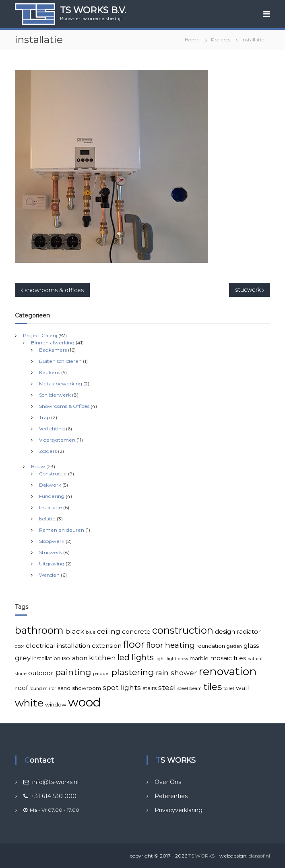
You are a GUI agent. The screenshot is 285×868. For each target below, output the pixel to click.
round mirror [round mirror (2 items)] (43, 689)
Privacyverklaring (179, 810)
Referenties (171, 796)
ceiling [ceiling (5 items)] (109, 631)
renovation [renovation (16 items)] (228, 671)
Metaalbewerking (61, 384)
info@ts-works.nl (51, 782)
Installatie (51, 507)
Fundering (52, 496)
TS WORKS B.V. (93, 10)
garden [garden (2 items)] (234, 646)
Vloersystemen (57, 440)
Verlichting (52, 429)
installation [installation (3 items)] (46, 658)
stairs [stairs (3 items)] (150, 688)
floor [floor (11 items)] (134, 644)
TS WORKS (201, 856)
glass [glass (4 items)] (251, 646)
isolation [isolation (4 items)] (75, 658)
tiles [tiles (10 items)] (213, 687)
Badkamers (53, 350)
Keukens (50, 372)
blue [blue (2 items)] (91, 632)
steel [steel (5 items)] (167, 687)
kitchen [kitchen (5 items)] (102, 658)
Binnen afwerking (53, 343)
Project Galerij (40, 335)
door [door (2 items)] (20, 646)
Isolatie (47, 519)
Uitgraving (52, 564)
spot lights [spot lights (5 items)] (122, 687)
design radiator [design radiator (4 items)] (238, 632)
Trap (44, 417)
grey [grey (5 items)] (23, 658)
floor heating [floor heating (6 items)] (170, 645)
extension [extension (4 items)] (107, 646)
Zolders (48, 451)
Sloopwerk (52, 541)
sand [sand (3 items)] (64, 688)
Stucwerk (51, 552)
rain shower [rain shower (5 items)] (176, 672)
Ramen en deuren (62, 530)
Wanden (49, 575)
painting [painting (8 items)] (73, 672)
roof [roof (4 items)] (21, 688)
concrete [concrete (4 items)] (136, 632)
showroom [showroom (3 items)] (87, 688)
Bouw (38, 466)
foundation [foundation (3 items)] (211, 646)
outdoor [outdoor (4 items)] (41, 673)
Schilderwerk (55, 395)
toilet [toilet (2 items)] (229, 689)
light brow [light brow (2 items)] (177, 659)
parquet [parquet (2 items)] (101, 674)
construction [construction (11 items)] (183, 630)
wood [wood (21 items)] (85, 702)
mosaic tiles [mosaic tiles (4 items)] (228, 658)
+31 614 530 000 (50, 796)
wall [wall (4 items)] (243, 688)
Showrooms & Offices (64, 406)
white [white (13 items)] (29, 703)
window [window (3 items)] (56, 704)
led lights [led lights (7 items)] (136, 657)
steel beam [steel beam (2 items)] (190, 689)
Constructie (53, 474)
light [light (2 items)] (160, 659)
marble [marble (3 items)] (199, 658)
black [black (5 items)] (75, 631)
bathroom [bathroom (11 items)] (39, 630)
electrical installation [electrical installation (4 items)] (58, 646)
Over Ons (168, 782)
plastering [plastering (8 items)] (133, 672)
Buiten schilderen (60, 361)
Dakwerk (50, 485)
